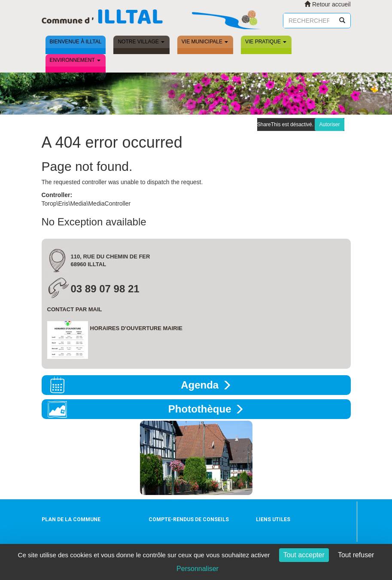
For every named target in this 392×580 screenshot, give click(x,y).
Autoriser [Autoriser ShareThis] (329, 125)
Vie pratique (266, 42)
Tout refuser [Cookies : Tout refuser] (356, 555)
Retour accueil (327, 4)
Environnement (75, 60)
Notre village (141, 42)
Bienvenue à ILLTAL (76, 42)
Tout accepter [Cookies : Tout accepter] (304, 555)
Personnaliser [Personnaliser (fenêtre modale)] (198, 569)
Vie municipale (205, 42)
